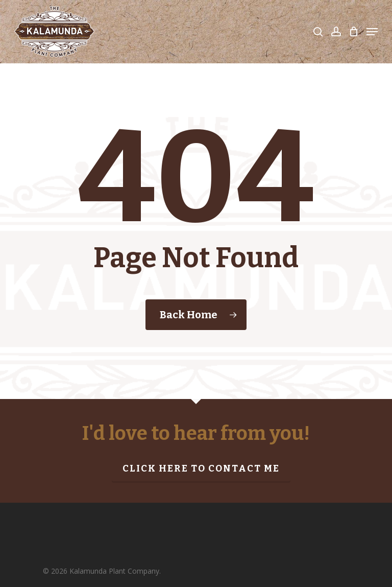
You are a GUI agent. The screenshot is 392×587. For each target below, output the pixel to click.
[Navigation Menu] (372, 32)
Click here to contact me (201, 468)
